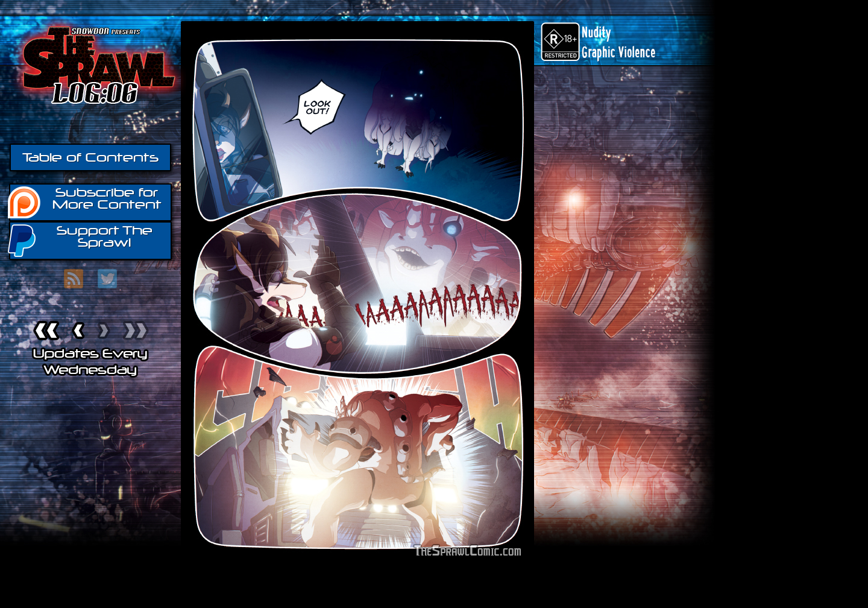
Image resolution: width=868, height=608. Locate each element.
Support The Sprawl (81, 240)
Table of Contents (90, 157)
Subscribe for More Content (85, 201)
